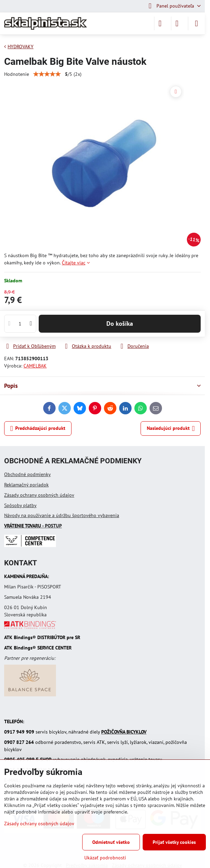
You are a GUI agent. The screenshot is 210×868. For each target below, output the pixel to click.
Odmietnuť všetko (111, 842)
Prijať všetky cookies (174, 842)
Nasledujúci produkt (171, 429)
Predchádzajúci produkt (38, 429)
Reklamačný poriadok (26, 485)
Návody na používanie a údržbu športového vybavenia (62, 515)
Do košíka (120, 324)
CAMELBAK (35, 366)
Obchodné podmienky (27, 474)
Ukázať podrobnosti (105, 858)
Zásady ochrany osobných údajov (39, 495)
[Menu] (197, 23)
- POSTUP (33, 526)
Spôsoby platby (20, 505)
